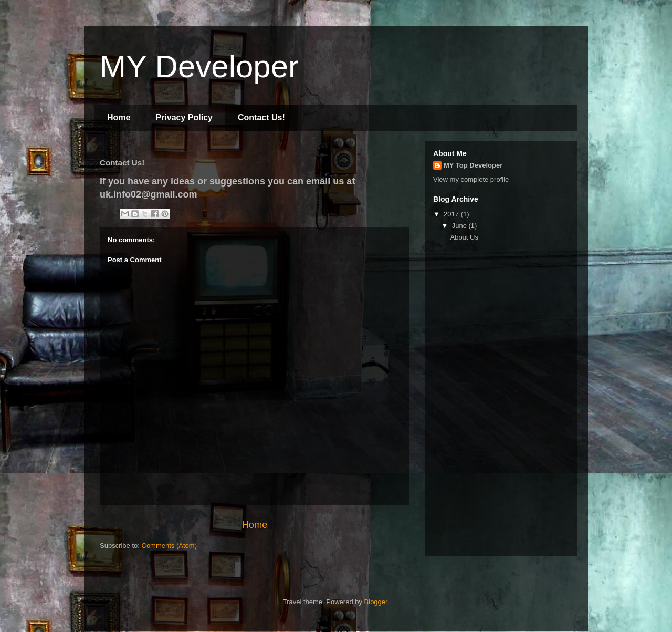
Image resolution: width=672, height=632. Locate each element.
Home (119, 117)
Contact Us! (261, 117)
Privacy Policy (184, 117)
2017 (452, 214)
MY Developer (199, 66)
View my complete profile (471, 179)
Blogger (376, 602)
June (460, 226)
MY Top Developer (473, 165)
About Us (464, 237)
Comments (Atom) (169, 546)
